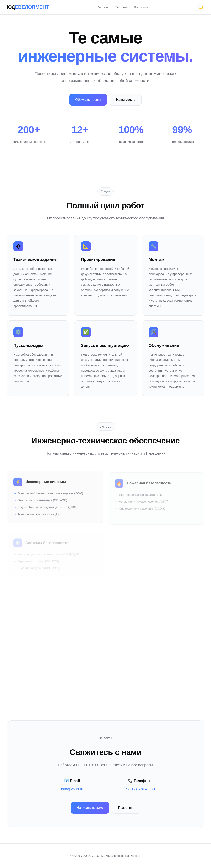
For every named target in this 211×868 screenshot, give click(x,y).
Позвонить (126, 808)
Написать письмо (90, 808)
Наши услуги (126, 100)
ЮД (28, 7)
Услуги (103, 7)
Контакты (141, 7)
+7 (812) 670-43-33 (139, 789)
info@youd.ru (72, 789)
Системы (121, 7)
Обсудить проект (88, 100)
